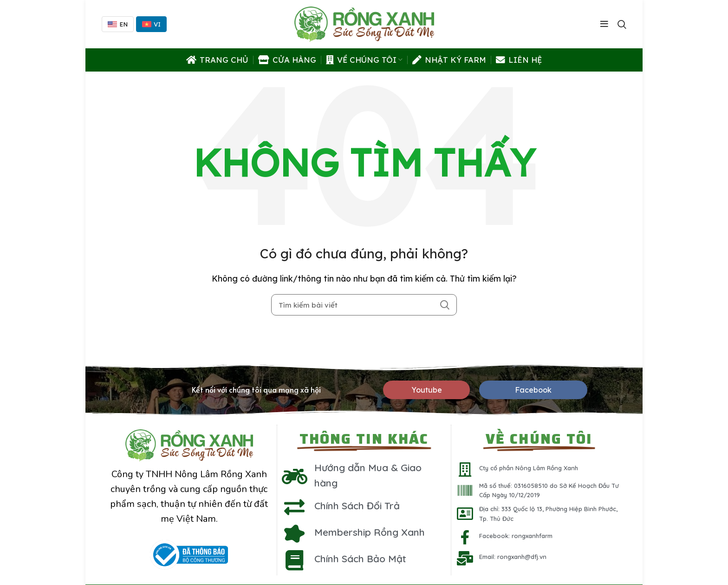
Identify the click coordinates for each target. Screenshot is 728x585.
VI (151, 24)
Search (444, 305)
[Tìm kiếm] (364, 305)
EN (118, 24)
